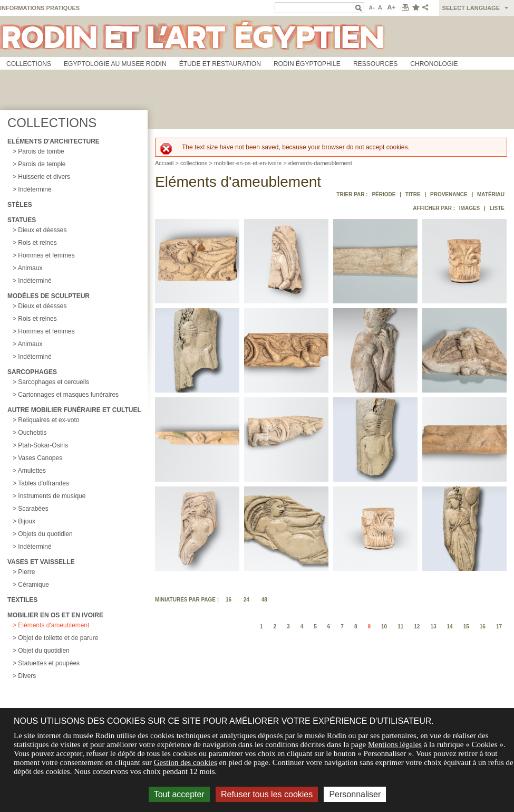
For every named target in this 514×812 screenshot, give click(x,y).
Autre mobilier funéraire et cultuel (74, 410)
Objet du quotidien (43, 651)
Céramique (33, 585)
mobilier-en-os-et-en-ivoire (248, 163)
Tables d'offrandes (43, 483)
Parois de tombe (41, 151)
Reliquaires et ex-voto (49, 420)
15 (466, 627)
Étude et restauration (220, 64)
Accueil (164, 163)
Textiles (22, 600)
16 (229, 600)
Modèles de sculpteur (49, 296)
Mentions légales (395, 744)
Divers (27, 676)
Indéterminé (35, 189)
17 (499, 627)
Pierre (26, 572)
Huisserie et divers (44, 177)
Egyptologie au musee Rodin (115, 64)
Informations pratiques (40, 8)
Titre (413, 194)
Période (384, 194)
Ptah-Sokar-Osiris (43, 445)
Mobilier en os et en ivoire (55, 615)
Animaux (30, 268)
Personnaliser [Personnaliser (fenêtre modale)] (355, 794)
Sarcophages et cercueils (54, 382)
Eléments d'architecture (54, 141)
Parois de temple (42, 164)
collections (194, 163)
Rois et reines (37, 243)
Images (469, 208)
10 (384, 627)
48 (264, 600)
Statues (22, 220)
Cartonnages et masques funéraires (68, 395)
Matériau (491, 194)
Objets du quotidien (45, 534)
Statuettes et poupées (49, 663)
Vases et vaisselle (41, 562)
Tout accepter (179, 794)
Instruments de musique (52, 496)
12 (417, 627)
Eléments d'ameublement (54, 625)
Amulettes (32, 471)
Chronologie (434, 64)
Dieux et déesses (42, 230)
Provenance (449, 194)
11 (400, 627)
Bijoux (27, 521)
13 (433, 627)
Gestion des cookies (186, 762)
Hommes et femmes (46, 255)
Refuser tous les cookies (267, 794)
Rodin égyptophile (307, 64)
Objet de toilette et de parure (58, 638)
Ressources (375, 64)
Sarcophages (32, 372)
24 (246, 600)
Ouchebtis (32, 433)
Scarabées (33, 509)
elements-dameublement (320, 163)
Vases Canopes (40, 458)
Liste (497, 208)
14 (450, 627)
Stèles (20, 205)
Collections (29, 64)
